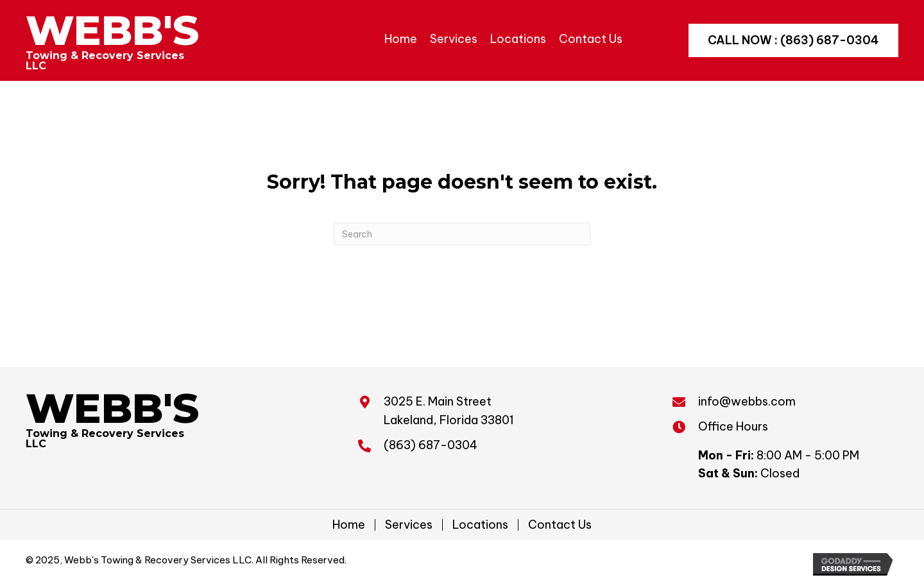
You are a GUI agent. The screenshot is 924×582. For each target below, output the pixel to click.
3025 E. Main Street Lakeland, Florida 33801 (449, 411)
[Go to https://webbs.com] (114, 40)
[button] (793, 40)
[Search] (462, 234)
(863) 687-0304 (431, 445)
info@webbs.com (747, 401)
